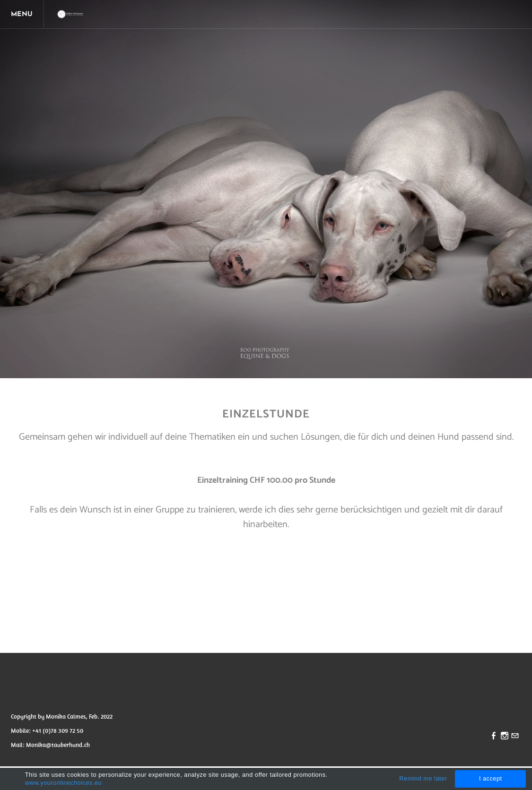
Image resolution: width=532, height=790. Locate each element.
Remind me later (423, 778)
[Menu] (24, 14)
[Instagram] (505, 737)
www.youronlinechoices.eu (63, 783)
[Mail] (515, 737)
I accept (491, 778)
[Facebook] (494, 737)
